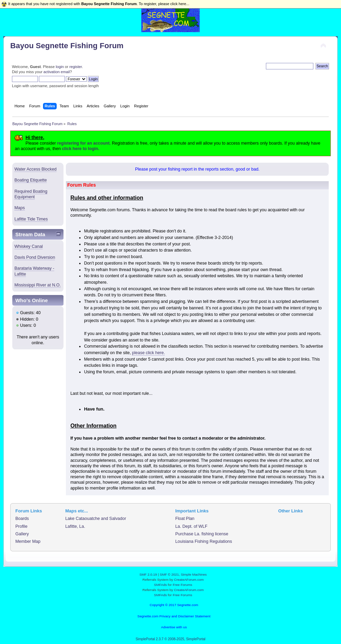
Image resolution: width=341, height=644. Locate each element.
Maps (20, 208)
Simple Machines (194, 574)
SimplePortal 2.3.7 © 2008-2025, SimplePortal (170, 639)
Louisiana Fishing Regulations (203, 541)
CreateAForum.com (189, 580)
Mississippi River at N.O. (38, 285)
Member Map (28, 541)
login (60, 67)
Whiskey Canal (29, 246)
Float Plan (185, 519)
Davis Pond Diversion (35, 257)
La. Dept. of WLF (191, 526)
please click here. (148, 353)
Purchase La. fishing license (202, 534)
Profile (21, 526)
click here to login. (80, 149)
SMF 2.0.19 (148, 574)
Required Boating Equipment (31, 194)
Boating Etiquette (31, 180)
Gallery (22, 534)
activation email (56, 72)
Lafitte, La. (75, 526)
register (76, 67)
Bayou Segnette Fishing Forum (67, 46)
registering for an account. (84, 143)
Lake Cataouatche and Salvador (96, 519)
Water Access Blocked (35, 169)
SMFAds (160, 585)
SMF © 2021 (169, 574)
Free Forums (182, 585)
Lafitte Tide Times (31, 219)
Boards (22, 519)
